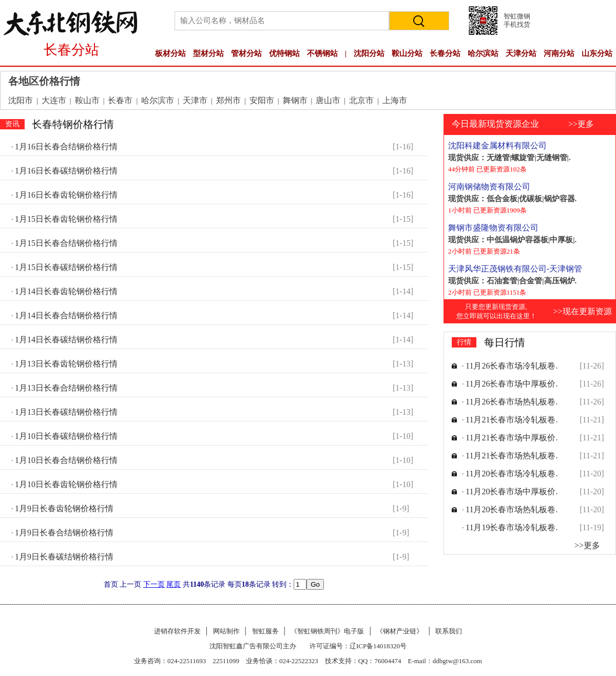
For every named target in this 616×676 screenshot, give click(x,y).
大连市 (54, 100)
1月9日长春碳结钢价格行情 (64, 557)
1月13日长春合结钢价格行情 (66, 388)
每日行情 (505, 342)
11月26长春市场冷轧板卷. (512, 366)
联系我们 (449, 631)
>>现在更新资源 (582, 311)
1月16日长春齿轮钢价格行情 (66, 195)
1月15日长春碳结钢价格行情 (66, 267)
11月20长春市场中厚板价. (512, 491)
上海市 (395, 100)
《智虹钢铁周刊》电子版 (327, 631)
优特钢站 (284, 53)
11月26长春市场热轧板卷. (512, 402)
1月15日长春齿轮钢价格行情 (66, 219)
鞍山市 (87, 100)
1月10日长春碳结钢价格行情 (66, 436)
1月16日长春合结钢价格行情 (66, 147)
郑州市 (228, 100)
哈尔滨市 (158, 100)
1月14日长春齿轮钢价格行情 (66, 291)
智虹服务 (265, 631)
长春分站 (445, 53)
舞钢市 (295, 100)
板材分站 (170, 53)
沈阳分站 (369, 53)
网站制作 (226, 631)
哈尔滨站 (483, 53)
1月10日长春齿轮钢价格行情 (66, 484)
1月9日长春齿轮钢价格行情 (64, 508)
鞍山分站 (407, 53)
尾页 (174, 584)
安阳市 (262, 100)
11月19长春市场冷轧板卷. (512, 527)
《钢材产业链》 (400, 631)
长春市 (120, 100)
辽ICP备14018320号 (378, 646)
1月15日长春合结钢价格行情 (66, 243)
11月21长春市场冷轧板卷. (512, 420)
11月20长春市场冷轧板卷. (512, 474)
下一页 (154, 584)
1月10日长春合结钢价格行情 (66, 460)
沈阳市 (21, 100)
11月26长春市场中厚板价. (512, 384)
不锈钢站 (322, 53)
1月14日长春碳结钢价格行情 (66, 340)
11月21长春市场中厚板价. (512, 438)
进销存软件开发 (177, 631)
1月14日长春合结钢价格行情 (66, 315)
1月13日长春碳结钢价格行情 (66, 412)
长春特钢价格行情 (73, 124)
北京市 (361, 100)
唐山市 (328, 100)
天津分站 (521, 53)
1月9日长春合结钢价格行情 (64, 533)
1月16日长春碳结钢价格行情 (66, 171)
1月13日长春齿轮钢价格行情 (66, 364)
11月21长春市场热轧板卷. (512, 456)
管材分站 (246, 53)
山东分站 (597, 53)
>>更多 (581, 124)
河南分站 (559, 53)
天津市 (195, 100)
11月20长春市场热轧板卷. (512, 509)
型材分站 (208, 53)
